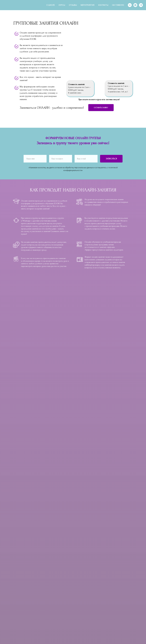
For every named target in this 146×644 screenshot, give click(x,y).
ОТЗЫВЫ (73, 5)
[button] (101, 108)
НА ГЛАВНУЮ (118, 5)
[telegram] (141, 5)
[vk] (130, 5)
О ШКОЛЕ (51, 5)
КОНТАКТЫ (103, 5)
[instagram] (135, 5)
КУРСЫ (62, 5)
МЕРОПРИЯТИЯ (88, 5)
